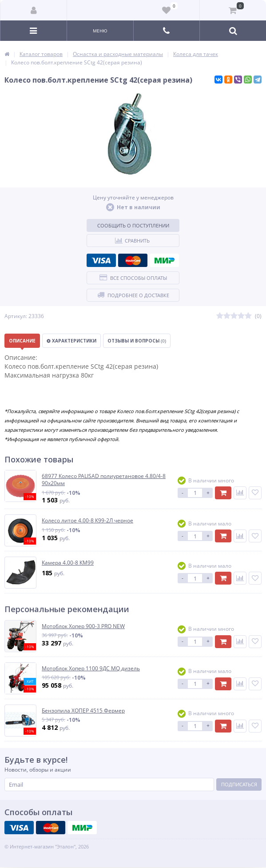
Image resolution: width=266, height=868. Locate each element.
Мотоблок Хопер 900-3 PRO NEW (83, 626)
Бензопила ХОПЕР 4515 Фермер (83, 711)
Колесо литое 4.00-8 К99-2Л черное (87, 521)
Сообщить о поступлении (133, 225)
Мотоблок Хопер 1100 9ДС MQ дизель (91, 669)
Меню (100, 31)
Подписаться (239, 784)
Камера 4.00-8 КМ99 (68, 563)
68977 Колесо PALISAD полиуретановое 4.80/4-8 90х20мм (104, 480)
